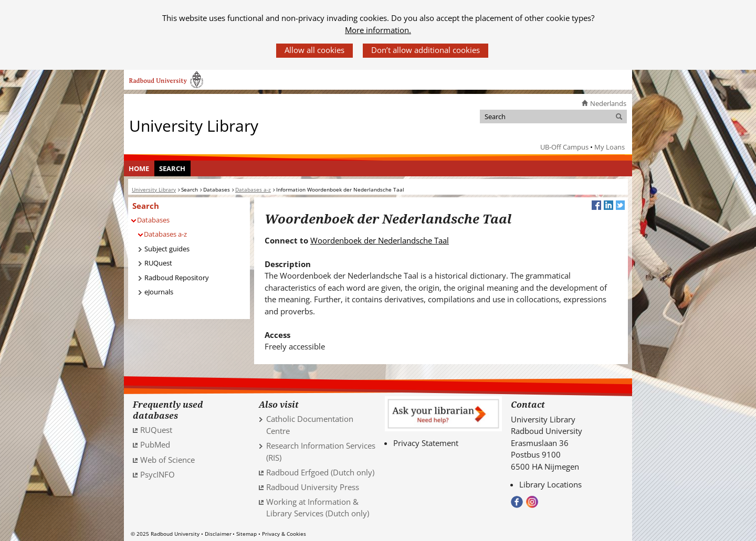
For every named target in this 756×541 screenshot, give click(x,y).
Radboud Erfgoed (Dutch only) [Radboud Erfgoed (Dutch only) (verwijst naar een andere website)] (320, 472)
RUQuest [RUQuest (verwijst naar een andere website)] (156, 430)
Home (139, 168)
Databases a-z (165, 234)
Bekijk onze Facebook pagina (517, 502)
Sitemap (246, 534)
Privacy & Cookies (284, 534)
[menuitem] (139, 168)
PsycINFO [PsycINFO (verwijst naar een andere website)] (157, 474)
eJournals (159, 292)
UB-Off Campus (564, 147)
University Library (194, 126)
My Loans (610, 147)
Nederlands (608, 103)
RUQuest (158, 263)
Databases (153, 220)
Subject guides (167, 249)
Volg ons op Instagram (532, 502)
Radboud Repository (177, 278)
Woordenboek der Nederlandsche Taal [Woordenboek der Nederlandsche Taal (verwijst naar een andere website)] (380, 240)
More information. (378, 30)
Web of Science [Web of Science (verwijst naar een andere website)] (167, 460)
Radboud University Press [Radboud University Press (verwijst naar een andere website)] (313, 487)
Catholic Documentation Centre (310, 425)
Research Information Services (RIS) (321, 452)
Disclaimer (218, 534)
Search (172, 168)
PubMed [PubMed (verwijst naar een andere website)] (155, 444)
